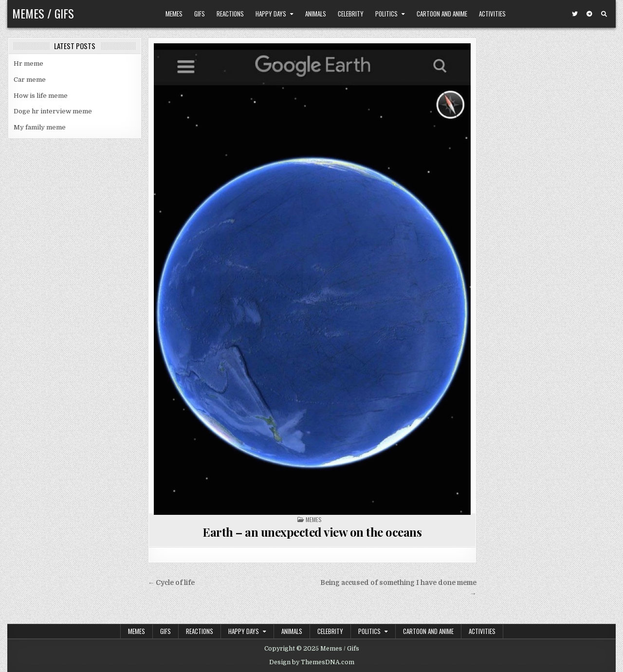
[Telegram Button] (589, 14)
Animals (316, 14)
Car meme (30, 80)
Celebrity (351, 14)
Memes (174, 14)
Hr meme (28, 64)
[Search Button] (604, 14)
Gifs (200, 14)
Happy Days (271, 14)
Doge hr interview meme (53, 111)
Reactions (230, 14)
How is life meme (41, 96)
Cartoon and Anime (442, 14)
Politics (386, 14)
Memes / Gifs (43, 13)
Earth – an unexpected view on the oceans (312, 532)
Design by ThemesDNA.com (312, 662)
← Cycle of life (172, 583)
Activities (492, 14)
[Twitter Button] (575, 14)
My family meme (40, 127)
